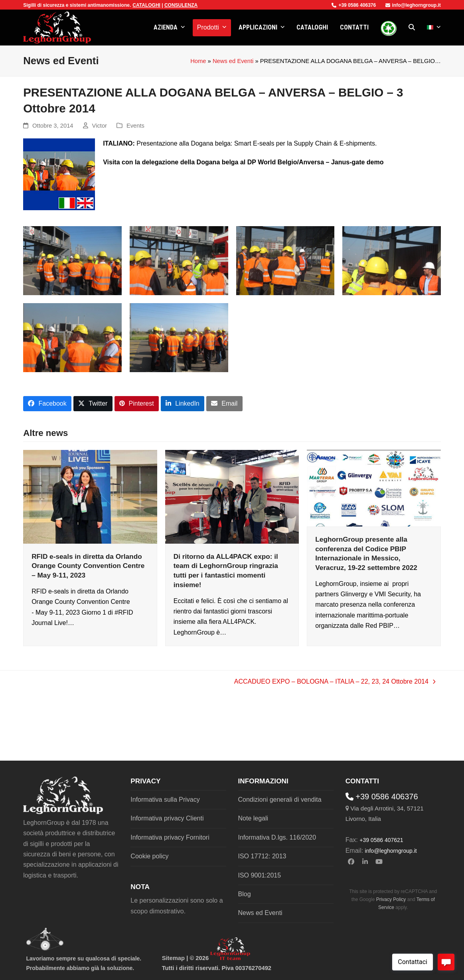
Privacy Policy (391, 899)
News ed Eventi (233, 61)
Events (135, 126)
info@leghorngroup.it (413, 5)
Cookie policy (149, 856)
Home (198, 61)
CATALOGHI (146, 5)
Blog (245, 894)
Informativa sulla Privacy (165, 800)
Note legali (253, 818)
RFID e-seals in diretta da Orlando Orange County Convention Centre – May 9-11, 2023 (88, 566)
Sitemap (173, 958)
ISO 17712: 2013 (262, 856)
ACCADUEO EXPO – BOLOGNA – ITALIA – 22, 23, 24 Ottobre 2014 (335, 682)
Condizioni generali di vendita (280, 800)
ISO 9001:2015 (260, 875)
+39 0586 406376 (354, 5)
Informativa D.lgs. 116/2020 (277, 837)
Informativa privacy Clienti (167, 818)
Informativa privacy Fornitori (170, 837)
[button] (412, 28)
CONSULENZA (181, 5)
